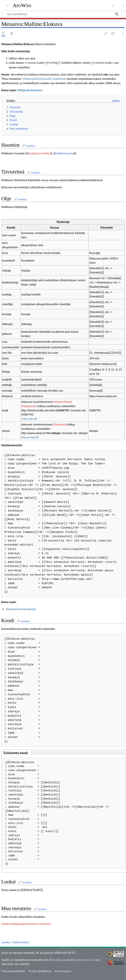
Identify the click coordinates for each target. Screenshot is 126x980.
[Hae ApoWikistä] (63, 14)
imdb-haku (28, 418)
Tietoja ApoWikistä (40, 971)
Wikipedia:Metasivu (30, 90)
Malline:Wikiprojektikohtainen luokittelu (26, 923)
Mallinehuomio (64, 153)
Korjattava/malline (39, 153)
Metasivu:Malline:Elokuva (18, 44)
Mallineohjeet (21, 942)
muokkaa (30, 145)
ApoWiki (22, 5)
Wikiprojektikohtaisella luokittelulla (45, 78)
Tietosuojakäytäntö (13, 971)
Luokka (6, 942)
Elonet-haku (29, 437)
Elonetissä (60, 424)
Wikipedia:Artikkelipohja (21, 609)
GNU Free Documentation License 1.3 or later (72, 959)
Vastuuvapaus (63, 971)
